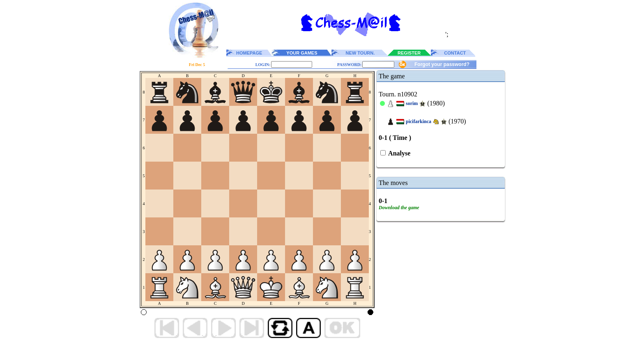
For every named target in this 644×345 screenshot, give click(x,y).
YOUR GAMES (302, 53)
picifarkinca (419, 121)
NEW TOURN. (360, 53)
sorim (412, 103)
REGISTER (409, 53)
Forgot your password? (442, 64)
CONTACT (455, 53)
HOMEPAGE (249, 53)
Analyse (399, 153)
